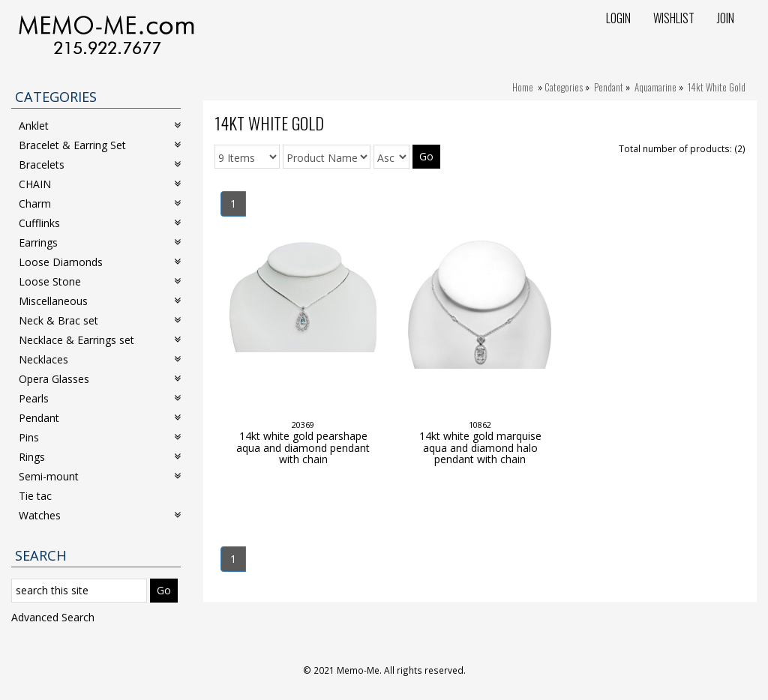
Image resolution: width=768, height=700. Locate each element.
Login (618, 18)
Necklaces (100, 359)
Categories (564, 87)
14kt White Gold (717, 87)
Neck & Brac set (100, 320)
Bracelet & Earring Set (100, 145)
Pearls (100, 398)
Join (726, 18)
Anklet (100, 126)
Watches (100, 515)
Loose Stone (100, 281)
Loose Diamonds (100, 262)
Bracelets (100, 165)
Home (523, 87)
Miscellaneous (100, 301)
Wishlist (674, 18)
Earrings (100, 242)
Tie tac (35, 496)
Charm (100, 203)
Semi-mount (100, 476)
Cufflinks (100, 223)
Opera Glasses (100, 379)
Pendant (609, 87)
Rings (100, 457)
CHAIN (100, 184)
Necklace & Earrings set (100, 340)
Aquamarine (655, 87)
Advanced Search (53, 617)
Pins (100, 437)
